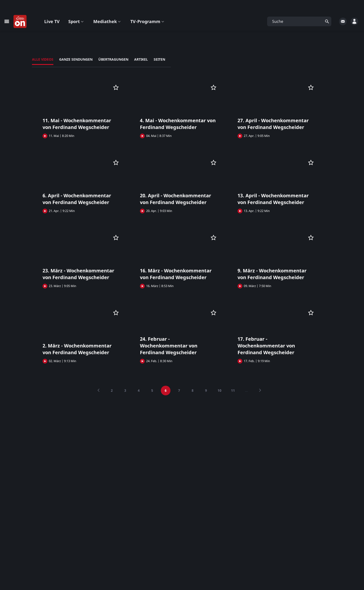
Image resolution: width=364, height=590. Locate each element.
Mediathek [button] (107, 21)
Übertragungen (113, 59)
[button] (299, 21)
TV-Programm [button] (148, 21)
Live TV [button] (52, 21)
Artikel (141, 59)
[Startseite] (20, 22)
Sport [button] (76, 21)
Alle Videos (43, 59)
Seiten (159, 59)
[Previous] (98, 391)
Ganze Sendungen (76, 59)
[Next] (260, 391)
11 (233, 390)
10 (220, 390)
